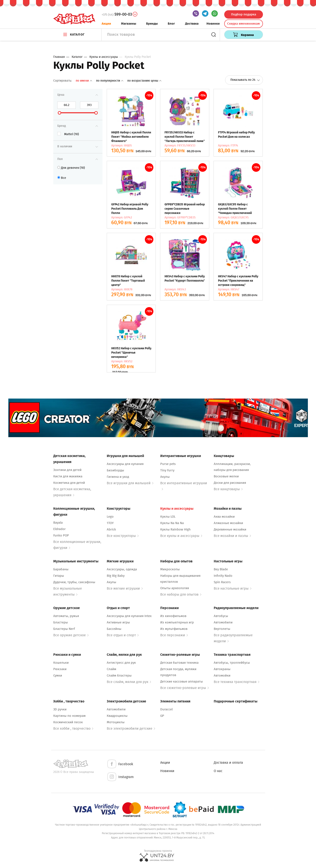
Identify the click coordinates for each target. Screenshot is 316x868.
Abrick (111, 529)
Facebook (120, 764)
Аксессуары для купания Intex (129, 616)
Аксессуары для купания (125, 464)
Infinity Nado (223, 576)
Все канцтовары (228, 489)
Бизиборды (115, 470)
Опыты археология (175, 588)
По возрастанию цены (144, 81)
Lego (110, 517)
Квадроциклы (117, 716)
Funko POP (61, 535)
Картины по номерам (69, 716)
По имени (84, 81)
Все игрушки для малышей (130, 483)
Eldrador (59, 529)
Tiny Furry (167, 470)
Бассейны (114, 629)
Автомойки (222, 675)
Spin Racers (222, 582)
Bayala (58, 523)
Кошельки (61, 663)
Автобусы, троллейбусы (232, 663)
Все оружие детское (71, 635)
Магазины (129, 24)
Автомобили (223, 622)
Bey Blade (221, 569)
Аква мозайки (224, 517)
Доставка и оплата (228, 763)
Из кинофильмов (173, 616)
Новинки (213, 24)
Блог (171, 24)
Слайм (111, 669)
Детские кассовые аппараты (182, 681)
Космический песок (68, 722)
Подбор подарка (244, 14)
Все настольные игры (233, 588)
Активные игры (118, 622)
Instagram (120, 777)
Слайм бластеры (119, 675)
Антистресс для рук (121, 663)
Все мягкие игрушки (125, 588)
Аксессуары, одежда (122, 569)
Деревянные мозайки (230, 529)
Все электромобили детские (131, 728)
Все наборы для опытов (181, 594)
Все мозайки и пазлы (232, 536)
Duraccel (166, 709)
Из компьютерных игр (177, 622)
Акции (106, 24)
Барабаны (61, 569)
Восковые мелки (226, 476)
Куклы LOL (168, 517)
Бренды (152, 24)
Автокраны (222, 669)
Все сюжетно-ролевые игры (185, 688)
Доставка (192, 24)
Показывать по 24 (245, 80)
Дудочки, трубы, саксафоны (74, 582)
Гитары (59, 576)
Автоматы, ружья (66, 616)
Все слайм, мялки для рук (129, 682)
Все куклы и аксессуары (181, 536)
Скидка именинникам (243, 24)
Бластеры (61, 622)
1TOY (110, 523)
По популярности (110, 81)
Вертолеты (222, 629)
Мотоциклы (116, 722)
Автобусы (221, 616)
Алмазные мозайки (228, 523)
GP (162, 716)
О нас (218, 771)
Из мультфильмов (174, 629)
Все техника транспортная (237, 682)
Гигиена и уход (118, 477)
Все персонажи (174, 635)
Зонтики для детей (67, 470)
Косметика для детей (69, 483)
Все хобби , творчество (73, 728)
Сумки (58, 675)
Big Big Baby (116, 576)
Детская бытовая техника (179, 663)
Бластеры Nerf (64, 629)
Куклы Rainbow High (175, 529)
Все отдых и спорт (123, 635)
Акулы (165, 477)
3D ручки (60, 709)
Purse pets (168, 464)
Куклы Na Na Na (172, 523)
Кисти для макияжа (68, 476)
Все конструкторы (123, 536)
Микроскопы (170, 569)
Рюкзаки (60, 669)
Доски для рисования (230, 483)
